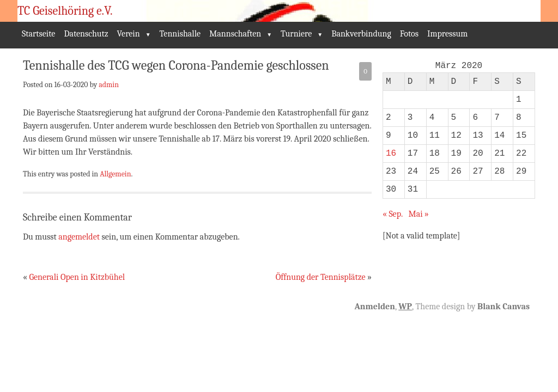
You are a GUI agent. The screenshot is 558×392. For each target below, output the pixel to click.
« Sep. (393, 214)
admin (109, 84)
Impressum (447, 34)
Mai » (418, 214)
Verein (129, 34)
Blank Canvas (504, 307)
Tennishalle (180, 34)
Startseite (38, 34)
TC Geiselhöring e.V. (65, 11)
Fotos (409, 34)
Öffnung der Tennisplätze (321, 277)
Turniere (296, 34)
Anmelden (374, 307)
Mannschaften (235, 34)
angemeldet (79, 237)
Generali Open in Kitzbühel (77, 277)
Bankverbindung (361, 34)
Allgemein (115, 174)
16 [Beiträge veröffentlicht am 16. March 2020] (391, 154)
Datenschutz (86, 34)
